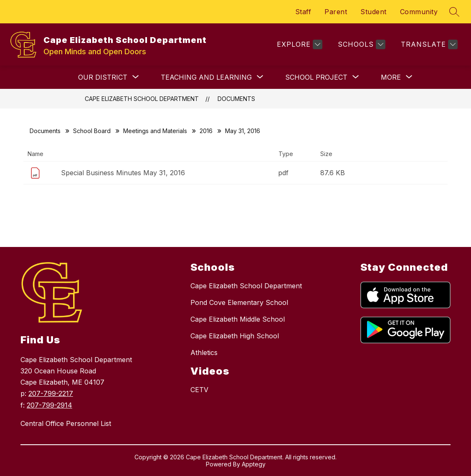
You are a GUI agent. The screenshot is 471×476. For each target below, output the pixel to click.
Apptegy (254, 464)
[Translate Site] (428, 44)
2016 (206, 131)
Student (374, 12)
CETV (199, 390)
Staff (303, 12)
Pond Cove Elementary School (239, 302)
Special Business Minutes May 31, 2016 (123, 173)
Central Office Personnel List (66, 423)
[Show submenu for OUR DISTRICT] (103, 77)
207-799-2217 (51, 393)
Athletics (204, 353)
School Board (92, 131)
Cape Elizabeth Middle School (238, 319)
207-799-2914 (49, 405)
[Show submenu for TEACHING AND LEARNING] (206, 77)
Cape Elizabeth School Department (142, 99)
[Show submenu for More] (391, 77)
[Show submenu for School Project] (316, 77)
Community (419, 12)
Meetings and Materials (155, 131)
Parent (336, 12)
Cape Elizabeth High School (235, 336)
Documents (236, 99)
